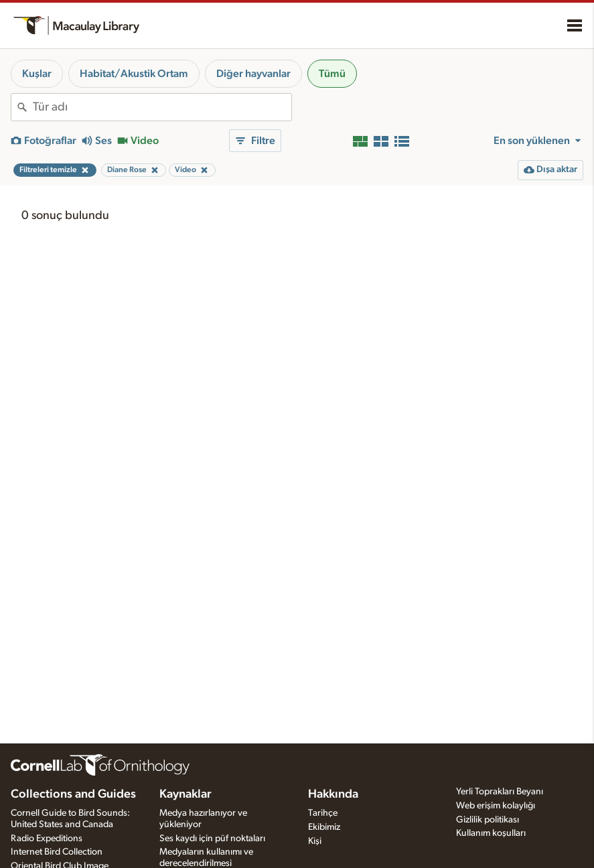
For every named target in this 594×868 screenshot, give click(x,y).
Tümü (332, 74)
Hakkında (333, 794)
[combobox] (162, 107)
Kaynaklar (185, 794)
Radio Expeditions (47, 839)
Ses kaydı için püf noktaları (212, 839)
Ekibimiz (324, 827)
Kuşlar (37, 74)
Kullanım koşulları (491, 833)
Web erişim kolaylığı (496, 806)
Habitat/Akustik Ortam (134, 74)
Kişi (315, 841)
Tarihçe (323, 813)
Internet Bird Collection (57, 852)
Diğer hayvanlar (253, 74)
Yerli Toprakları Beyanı (500, 792)
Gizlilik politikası (488, 820)
